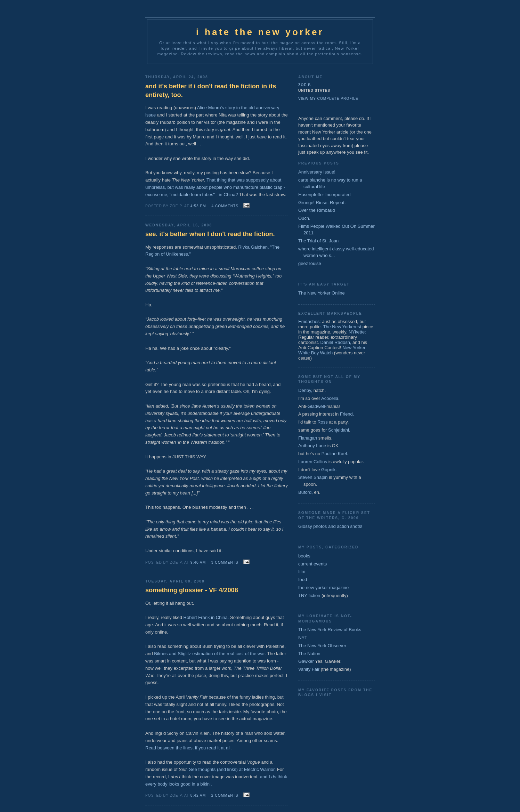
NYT (303, 638)
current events (312, 564)
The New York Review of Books (330, 630)
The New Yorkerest (342, 327)
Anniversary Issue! (317, 172)
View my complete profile (328, 99)
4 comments (225, 206)
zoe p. (305, 85)
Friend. (347, 414)
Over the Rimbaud (317, 210)
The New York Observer (322, 646)
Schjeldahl (339, 430)
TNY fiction (309, 596)
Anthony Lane (312, 446)
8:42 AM (198, 795)
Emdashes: (310, 321)
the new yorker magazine (323, 588)
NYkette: (357, 332)
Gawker (306, 661)
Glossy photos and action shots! (330, 526)
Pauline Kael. (335, 454)
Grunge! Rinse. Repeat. (322, 203)
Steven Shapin (313, 477)
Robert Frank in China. (206, 617)
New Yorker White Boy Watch (332, 350)
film (302, 572)
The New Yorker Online (322, 293)
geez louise (310, 263)
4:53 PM (198, 206)
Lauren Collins (313, 462)
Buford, (306, 492)
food (303, 580)
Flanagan (308, 438)
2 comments (225, 795)
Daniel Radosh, (336, 342)
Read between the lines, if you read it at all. (189, 748)
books (304, 556)
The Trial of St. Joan (318, 241)
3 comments (225, 562)
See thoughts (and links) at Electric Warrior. (233, 769)
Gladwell (316, 406)
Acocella (330, 398)
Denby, (305, 390)
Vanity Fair (309, 669)
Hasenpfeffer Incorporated (324, 195)
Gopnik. (329, 470)
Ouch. (304, 218)
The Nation (309, 654)
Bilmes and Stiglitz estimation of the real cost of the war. (210, 654)
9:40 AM (198, 562)
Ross (323, 422)
